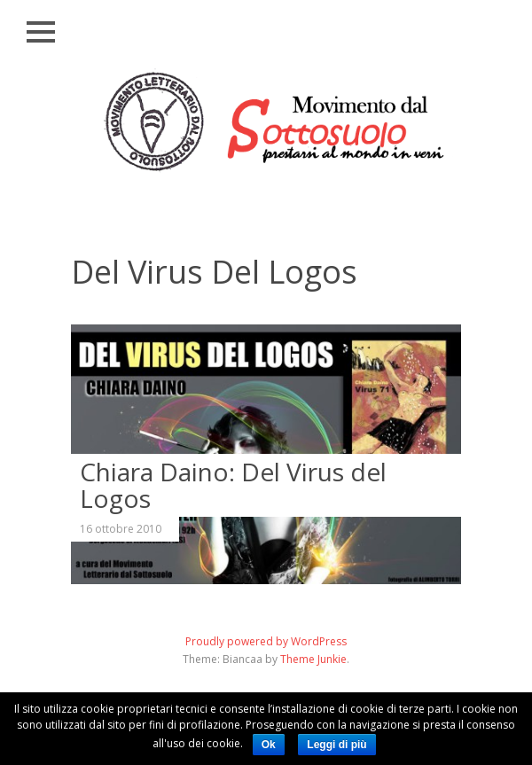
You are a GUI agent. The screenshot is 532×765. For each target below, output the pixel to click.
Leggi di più (336, 745)
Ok (269, 745)
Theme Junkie (313, 659)
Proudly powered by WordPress (266, 641)
